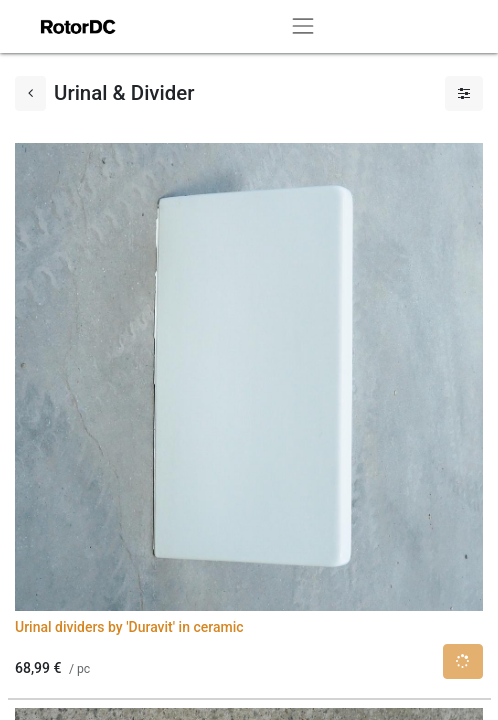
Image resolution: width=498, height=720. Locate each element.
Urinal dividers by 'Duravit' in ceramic (129, 627)
